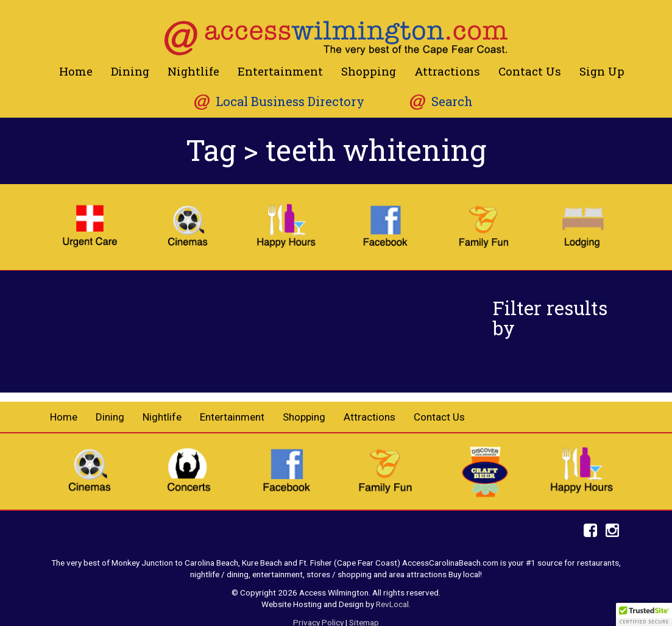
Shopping (369, 71)
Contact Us (530, 71)
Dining (130, 71)
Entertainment (280, 71)
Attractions (447, 71)
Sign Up (602, 71)
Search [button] (452, 101)
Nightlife (193, 71)
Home (76, 71)
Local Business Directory (290, 101)
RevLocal (392, 604)
